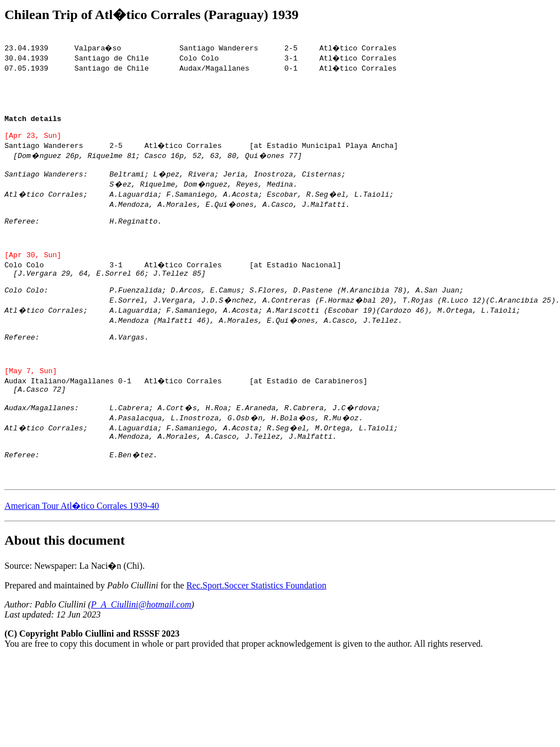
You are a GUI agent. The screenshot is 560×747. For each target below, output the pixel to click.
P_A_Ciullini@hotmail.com (141, 658)
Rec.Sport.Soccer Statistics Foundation (256, 639)
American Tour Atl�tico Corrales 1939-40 (82, 560)
